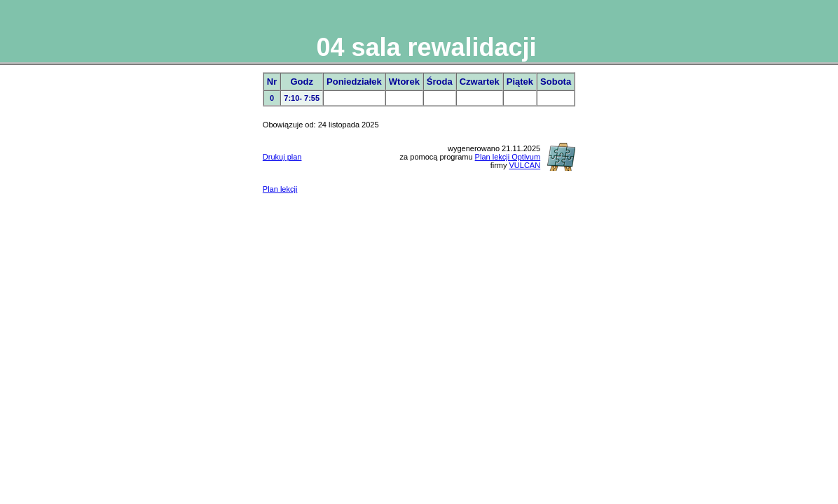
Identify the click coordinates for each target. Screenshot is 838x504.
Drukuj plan (282, 157)
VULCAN (525, 165)
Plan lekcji (280, 189)
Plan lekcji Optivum (508, 157)
